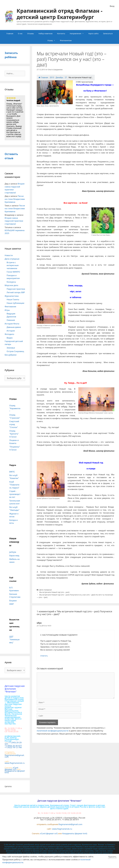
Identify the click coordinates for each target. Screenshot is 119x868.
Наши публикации (15, 303)
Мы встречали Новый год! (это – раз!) (54, 592)
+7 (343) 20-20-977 (13, 743)
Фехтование (10, 306)
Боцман (13, 601)
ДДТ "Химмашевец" (14, 639)
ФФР (12, 604)
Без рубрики (11, 355)
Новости (9, 255)
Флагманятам (66, 40)
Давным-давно (14, 327)
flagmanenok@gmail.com (15, 756)
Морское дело (11, 285)
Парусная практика (16, 289)
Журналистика (12, 296)
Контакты (61, 33)
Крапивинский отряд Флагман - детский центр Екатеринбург (60, 14)
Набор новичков (45, 33)
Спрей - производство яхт (15, 494)
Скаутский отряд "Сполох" (14, 424)
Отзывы (31, 33)
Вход (112, 6)
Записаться (108, 33)
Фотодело (9, 334)
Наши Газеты (13, 299)
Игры (7, 310)
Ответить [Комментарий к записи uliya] (44, 656)
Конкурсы (11, 282)
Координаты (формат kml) (15, 772)
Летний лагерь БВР (16, 292)
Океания (11, 320)
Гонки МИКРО (13, 272)
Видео (10, 338)
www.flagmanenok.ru (15, 763)
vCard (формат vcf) (11, 768)
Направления (78, 33)
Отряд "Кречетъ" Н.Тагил (14, 434)
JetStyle (13, 552)
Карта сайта (93, 33)
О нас (20, 33)
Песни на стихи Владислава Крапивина (15, 199)
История (11, 331)
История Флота (12, 324)
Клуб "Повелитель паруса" (14, 485)
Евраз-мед (14, 555)
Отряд (52, 40)
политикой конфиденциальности (53, 731)
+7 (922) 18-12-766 (13, 747)
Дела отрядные (45, 590)
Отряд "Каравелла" (15, 408)
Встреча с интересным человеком (13, 265)
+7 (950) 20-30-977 (13, 746)
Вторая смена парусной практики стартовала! (14, 221)
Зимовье (11, 348)
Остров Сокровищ (15, 351)
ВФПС (12, 472)
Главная (10, 33)
